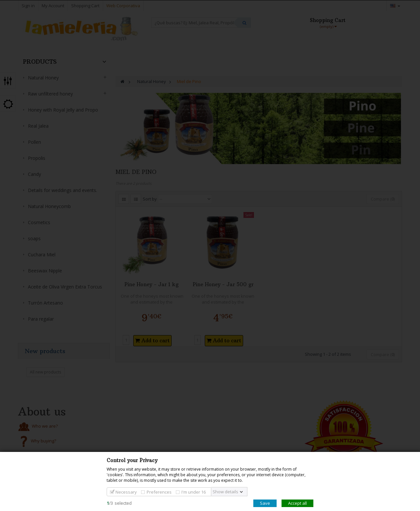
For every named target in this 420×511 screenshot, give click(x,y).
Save (265, 503)
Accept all (297, 503)
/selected (119, 503)
